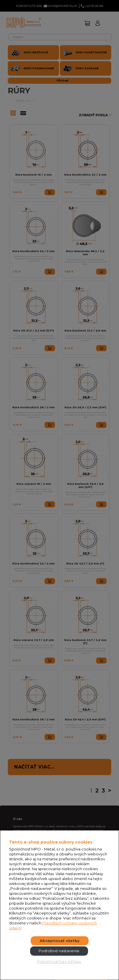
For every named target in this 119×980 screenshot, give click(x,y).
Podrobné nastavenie (59, 951)
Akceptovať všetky (60, 941)
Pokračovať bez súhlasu (59, 961)
